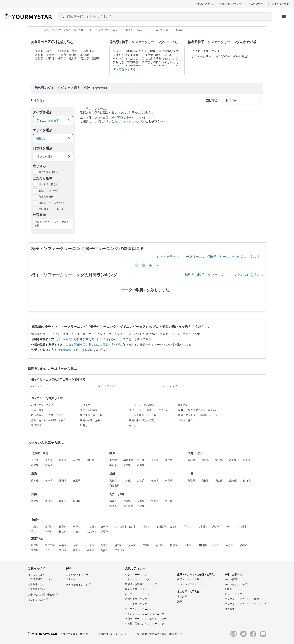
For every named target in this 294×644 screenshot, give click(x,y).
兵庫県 (127, 481)
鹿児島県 (128, 506)
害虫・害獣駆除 (89, 410)
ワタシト (71, 579)
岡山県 (219, 481)
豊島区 (35, 550)
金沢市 (174, 527)
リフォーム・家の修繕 (141, 405)
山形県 (35, 465)
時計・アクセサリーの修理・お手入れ (199, 415)
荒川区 (63, 550)
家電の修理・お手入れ (92, 420)
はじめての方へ (204, 4)
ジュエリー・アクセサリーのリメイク (245, 604)
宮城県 (77, 460)
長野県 (205, 460)
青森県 (49, 460)
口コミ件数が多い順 (107, 345)
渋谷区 (215, 545)
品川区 (160, 545)
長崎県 (141, 501)
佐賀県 (127, 501)
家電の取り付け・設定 (141, 420)
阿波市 (39, 55)
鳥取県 (191, 481)
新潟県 (191, 460)
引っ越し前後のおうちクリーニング (145, 624)
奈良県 (169, 481)
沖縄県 (141, 506)
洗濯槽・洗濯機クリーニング (141, 584)
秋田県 (90, 460)
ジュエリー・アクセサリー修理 (242, 599)
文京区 (90, 545)
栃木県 (113, 465)
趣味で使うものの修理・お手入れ (50, 420)
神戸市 (49, 532)
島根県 (205, 481)
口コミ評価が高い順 (78, 345)
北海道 (35, 460)
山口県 (247, 481)
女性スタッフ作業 (49, 191)
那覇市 (104, 532)
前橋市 (104, 527)
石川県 (233, 460)
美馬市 (50, 55)
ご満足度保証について (40, 579)
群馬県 (127, 465)
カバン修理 (231, 579)
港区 (75, 545)
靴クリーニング (233, 594)
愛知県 (35, 481)
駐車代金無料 (46, 197)
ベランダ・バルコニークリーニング (145, 614)
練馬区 (90, 550)
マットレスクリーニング (191, 584)
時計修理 (229, 609)
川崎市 (146, 527)
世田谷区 (203, 545)
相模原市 (161, 527)
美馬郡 (85, 59)
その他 (133, 425)
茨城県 (169, 460)
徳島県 (35, 501)
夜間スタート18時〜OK (52, 203)
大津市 (243, 527)
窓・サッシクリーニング (138, 609)
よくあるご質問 (281, 4)
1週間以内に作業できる (72, 350)
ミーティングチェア (173, 386)
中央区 (63, 545)
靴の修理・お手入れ (91, 415)
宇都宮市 (92, 527)
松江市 (63, 532)
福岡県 (113, 501)
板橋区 (77, 550)
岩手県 (63, 460)
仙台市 (63, 527)
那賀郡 (50, 59)
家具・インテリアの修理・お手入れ (198, 410)
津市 (228, 527)
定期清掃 (36, 425)
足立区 (132, 545)
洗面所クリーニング (136, 599)
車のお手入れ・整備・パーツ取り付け (150, 410)
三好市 (62, 55)
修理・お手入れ (233, 575)
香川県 (49, 501)
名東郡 (85, 55)
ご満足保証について (230, 4)
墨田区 (118, 545)
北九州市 (92, 532)
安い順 (61, 339)
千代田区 (50, 545)
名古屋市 (203, 527)
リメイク (85, 405)
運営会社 (176, 634)
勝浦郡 (73, 55)
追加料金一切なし (49, 184)
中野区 (229, 545)
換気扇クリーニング (136, 589)
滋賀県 (155, 481)
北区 (48, 550)
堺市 (34, 532)
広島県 (233, 481)
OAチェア (37, 386)
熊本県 (155, 501)
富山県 (219, 460)
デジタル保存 (186, 420)
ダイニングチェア (106, 386)
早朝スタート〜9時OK (51, 209)
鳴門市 (50, 51)
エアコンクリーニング (137, 579)
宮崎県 (113, 506)
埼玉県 (141, 460)
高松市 (77, 532)
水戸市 (77, 527)
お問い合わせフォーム (117, 121)
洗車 (180, 602)
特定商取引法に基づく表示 (152, 634)
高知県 (77, 501)
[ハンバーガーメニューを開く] (284, 17)
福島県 (49, 465)
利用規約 (103, 634)
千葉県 (155, 460)
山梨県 (141, 465)
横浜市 (132, 527)
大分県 (169, 501)
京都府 (141, 481)
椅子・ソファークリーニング (193, 579)
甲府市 (188, 527)
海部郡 (62, 59)
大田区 (188, 545)
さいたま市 (121, 527)
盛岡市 (49, 527)
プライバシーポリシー (122, 634)
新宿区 (35, 545)
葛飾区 (104, 550)
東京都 (113, 460)
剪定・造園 (37, 410)
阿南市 (76, 51)
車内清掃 (182, 597)
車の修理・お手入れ (188, 592)
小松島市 (63, 51)
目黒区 (174, 545)
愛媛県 (63, 501)
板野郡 (73, 59)
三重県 (77, 481)
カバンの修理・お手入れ (143, 415)
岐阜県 (49, 481)
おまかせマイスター (77, 575)
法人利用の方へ (36, 584)
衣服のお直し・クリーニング (47, 415)
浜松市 (215, 527)
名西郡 (39, 59)
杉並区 (243, 545)
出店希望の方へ (257, 4)
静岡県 (63, 481)
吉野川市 (89, 51)
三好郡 (96, 59)
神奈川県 (128, 460)
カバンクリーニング (236, 584)
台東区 (104, 545)
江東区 (146, 545)
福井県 (247, 460)
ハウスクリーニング (42, 405)
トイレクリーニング (136, 604)
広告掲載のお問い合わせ (43, 595)
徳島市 (39, 51)
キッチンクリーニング (137, 594)
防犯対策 (183, 405)
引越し (84, 425)
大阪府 (113, 481)
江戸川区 (119, 550)
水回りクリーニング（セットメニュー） (147, 619)
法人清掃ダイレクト (79, 585)
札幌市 (35, 527)
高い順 (73, 339)
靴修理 (228, 589)
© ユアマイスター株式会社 (75, 634)
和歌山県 (114, 486)
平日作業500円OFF (49, 172)
